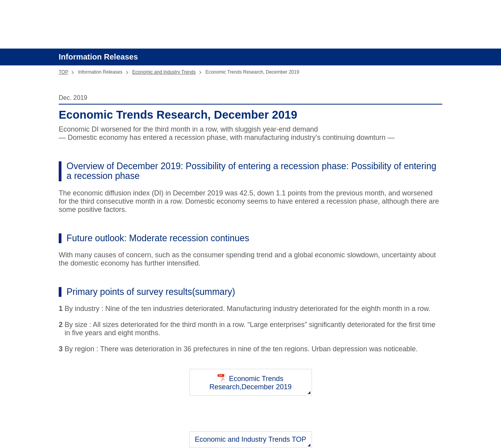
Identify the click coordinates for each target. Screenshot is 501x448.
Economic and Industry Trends (164, 72)
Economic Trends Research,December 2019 (250, 382)
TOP (63, 72)
